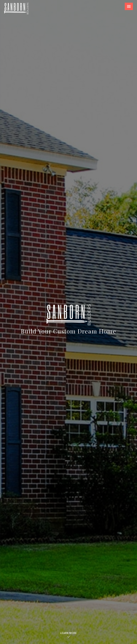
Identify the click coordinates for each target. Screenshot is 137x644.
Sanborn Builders (16, 9)
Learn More (68, 635)
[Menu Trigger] (129, 6)
